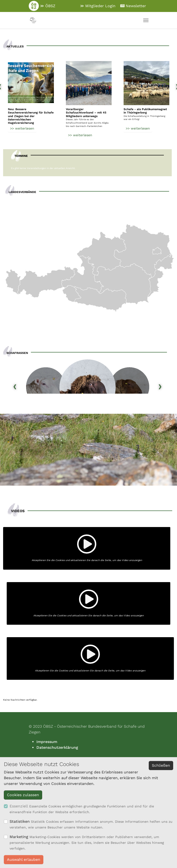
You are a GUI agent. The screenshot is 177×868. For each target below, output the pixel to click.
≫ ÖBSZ (42, 6)
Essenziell (19, 806)
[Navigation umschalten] (146, 20)
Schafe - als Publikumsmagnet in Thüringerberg (145, 111)
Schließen (161, 765)
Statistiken (20, 821)
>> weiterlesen (22, 128)
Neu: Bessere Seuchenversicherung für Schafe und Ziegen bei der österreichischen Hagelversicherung (31, 116)
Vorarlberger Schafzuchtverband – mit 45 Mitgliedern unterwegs (86, 113)
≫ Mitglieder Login (98, 6)
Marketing (19, 837)
